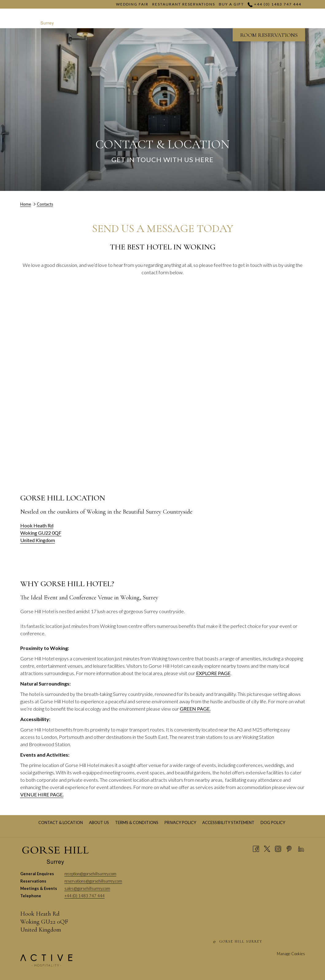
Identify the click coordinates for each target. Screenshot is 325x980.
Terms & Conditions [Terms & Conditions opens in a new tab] (137, 822)
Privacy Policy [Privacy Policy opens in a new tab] (181, 822)
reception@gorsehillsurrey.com (90, 874)
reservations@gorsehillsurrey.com (93, 881)
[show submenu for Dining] (288, 18)
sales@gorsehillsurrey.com (87, 888)
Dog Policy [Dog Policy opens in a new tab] (274, 822)
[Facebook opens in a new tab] (256, 848)
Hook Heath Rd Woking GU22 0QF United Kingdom (41, 533)
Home (26, 204)
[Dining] (272, 18)
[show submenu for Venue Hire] (255, 18)
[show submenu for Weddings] (172, 18)
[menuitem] (61, 822)
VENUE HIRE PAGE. (42, 794)
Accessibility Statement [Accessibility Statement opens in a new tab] (229, 822)
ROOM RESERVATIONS (269, 35)
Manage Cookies (291, 954)
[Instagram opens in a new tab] (278, 848)
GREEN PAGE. (195, 709)
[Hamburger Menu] (298, 18)
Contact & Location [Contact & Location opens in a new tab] (61, 822)
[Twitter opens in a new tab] (267, 848)
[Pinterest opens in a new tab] (289, 848)
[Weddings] (152, 18)
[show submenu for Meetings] (211, 18)
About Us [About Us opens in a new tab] (100, 822)
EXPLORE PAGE (213, 673)
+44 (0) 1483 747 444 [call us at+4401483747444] (274, 4)
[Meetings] (192, 18)
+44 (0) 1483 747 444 (85, 896)
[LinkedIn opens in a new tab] (301, 848)
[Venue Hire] (233, 18)
